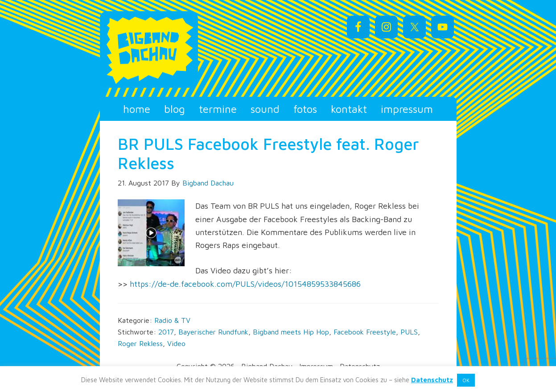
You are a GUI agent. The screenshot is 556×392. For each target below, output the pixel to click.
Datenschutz (432, 380)
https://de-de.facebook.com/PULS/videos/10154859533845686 (245, 284)
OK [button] (466, 380)
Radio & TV (172, 320)
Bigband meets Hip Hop (291, 332)
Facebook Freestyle (365, 332)
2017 (166, 332)
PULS (409, 332)
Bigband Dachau (180, 50)
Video (176, 343)
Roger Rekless (140, 343)
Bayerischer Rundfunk (213, 332)
